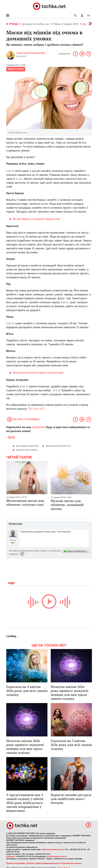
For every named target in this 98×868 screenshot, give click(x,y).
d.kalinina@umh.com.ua (57, 856)
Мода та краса (16, 69)
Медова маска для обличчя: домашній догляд (67, 505)
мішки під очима (27, 450)
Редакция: (11, 856)
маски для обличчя (58, 446)
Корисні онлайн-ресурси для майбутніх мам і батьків (71, 799)
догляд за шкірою (27, 446)
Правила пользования (16, 863)
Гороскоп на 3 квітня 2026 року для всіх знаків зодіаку (71, 745)
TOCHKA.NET (36, 409)
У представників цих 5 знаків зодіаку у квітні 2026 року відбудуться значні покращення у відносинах (25, 803)
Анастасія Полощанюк (31, 53)
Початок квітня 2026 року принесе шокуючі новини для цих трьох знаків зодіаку (70, 693)
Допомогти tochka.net (36, 24)
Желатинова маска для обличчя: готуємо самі (25, 503)
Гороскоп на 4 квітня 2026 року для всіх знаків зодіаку (27, 691)
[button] (82, 15)
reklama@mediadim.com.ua (53, 850)
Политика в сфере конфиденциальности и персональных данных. (54, 863)
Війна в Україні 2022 (66, 24)
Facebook (38, 427)
